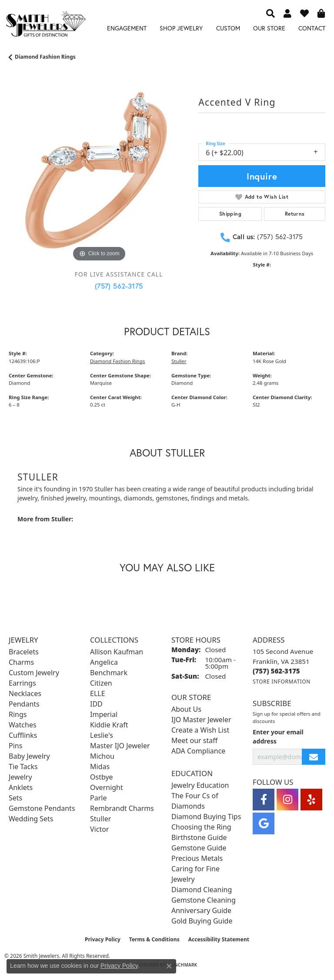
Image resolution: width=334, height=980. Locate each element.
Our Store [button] (269, 28)
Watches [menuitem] (23, 725)
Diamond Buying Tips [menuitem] (206, 817)
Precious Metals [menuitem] (197, 858)
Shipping (230, 214)
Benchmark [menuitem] (109, 673)
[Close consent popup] (169, 966)
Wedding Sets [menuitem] (31, 819)
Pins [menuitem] (15, 746)
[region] (99, 173)
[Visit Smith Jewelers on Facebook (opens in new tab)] (264, 800)
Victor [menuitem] (99, 829)
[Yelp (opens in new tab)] (311, 800)
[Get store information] (282, 682)
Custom (228, 28)
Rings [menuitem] (18, 714)
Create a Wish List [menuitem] (200, 730)
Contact (312, 28)
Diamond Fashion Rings (45, 57)
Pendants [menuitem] (24, 704)
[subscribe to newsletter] (314, 757)
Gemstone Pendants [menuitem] (42, 808)
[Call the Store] (276, 671)
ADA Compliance (198, 751)
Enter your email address (278, 737)
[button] (271, 13)
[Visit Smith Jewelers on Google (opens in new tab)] (264, 823)
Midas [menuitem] (100, 767)
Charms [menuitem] (21, 662)
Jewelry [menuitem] (20, 777)
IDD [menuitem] (96, 704)
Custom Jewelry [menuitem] (34, 673)
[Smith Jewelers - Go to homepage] (45, 25)
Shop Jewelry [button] (181, 28)
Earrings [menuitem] (22, 683)
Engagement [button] (127, 28)
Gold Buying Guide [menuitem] (202, 921)
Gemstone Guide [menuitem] (199, 848)
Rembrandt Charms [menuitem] (122, 808)
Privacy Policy (103, 939)
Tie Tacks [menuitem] (23, 767)
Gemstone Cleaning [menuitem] (204, 900)
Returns (295, 214)
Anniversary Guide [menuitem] (201, 910)
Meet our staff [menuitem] (194, 740)
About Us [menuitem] (186, 709)
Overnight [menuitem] (107, 787)
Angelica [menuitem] (104, 662)
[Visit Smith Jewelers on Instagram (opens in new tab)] (287, 800)
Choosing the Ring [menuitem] (201, 827)
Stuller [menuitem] (100, 819)
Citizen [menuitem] (101, 683)
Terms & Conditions (154, 939)
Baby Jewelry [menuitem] (29, 756)
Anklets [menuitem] (21, 787)
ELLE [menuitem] (98, 693)
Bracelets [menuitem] (24, 652)
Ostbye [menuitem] (102, 777)
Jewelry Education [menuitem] (200, 785)
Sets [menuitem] (15, 798)
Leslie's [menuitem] (102, 735)
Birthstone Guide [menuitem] (199, 837)
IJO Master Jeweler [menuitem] (201, 720)
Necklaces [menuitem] (25, 693)
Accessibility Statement (219, 939)
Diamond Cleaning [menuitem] (202, 890)
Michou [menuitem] (102, 756)
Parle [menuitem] (98, 798)
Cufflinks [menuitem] (23, 735)
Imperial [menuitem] (104, 714)
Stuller (179, 361)
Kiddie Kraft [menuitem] (109, 725)
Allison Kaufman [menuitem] (117, 652)
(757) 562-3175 (119, 286)
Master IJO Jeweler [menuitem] (120, 746)
